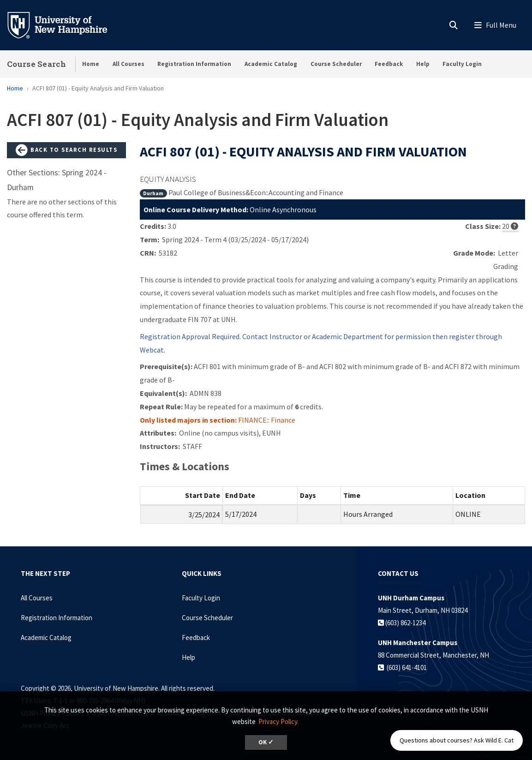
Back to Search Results (66, 150)
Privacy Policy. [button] (278, 721)
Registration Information (194, 64)
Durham (153, 193)
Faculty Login (462, 64)
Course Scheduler (336, 64)
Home (91, 64)
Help (423, 64)
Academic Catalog (271, 64)
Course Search (36, 64)
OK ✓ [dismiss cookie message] (266, 742)
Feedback (389, 64)
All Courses (129, 64)
